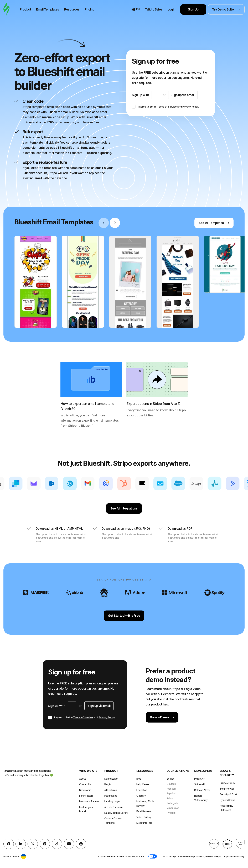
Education (142, 790)
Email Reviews (144, 811)
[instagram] (45, 844)
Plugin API (200, 779)
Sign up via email (183, 95)
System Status (227, 800)
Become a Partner (89, 801)
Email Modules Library (116, 813)
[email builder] (6, 9)
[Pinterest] (81, 844)
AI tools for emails (114, 807)
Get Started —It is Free (124, 616)
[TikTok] (57, 844)
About (82, 779)
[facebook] (9, 844)
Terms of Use (227, 789)
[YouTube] (69, 844)
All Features (111, 790)
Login (171, 9)
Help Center (143, 784)
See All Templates (214, 223)
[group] (36, 282)
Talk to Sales (154, 9)
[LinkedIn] (21, 844)
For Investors (86, 796)
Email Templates (48, 9)
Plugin (108, 784)
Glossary (141, 796)
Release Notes (202, 790)
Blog (139, 779)
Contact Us (85, 784)
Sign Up (193, 9)
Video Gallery (144, 817)
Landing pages (112, 801)
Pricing (89, 9)
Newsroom (85, 790)
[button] (153, 856)
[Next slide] (115, 223)
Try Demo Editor (226, 9)
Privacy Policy (190, 107)
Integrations (111, 796)
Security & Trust (228, 794)
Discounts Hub (144, 823)
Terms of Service (167, 107)
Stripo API (200, 784)
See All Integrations (124, 508)
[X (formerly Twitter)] (33, 844)
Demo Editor (111, 779)
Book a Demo (162, 717)
